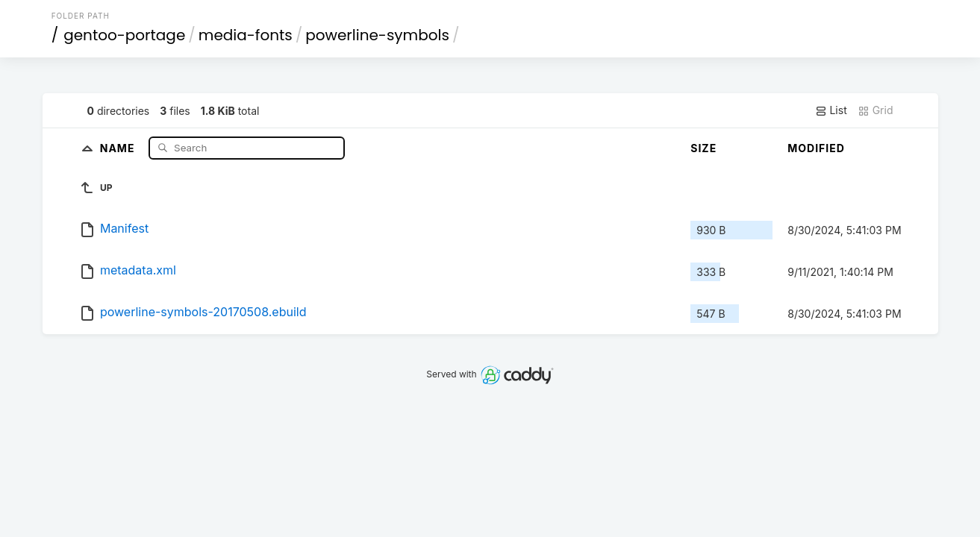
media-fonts (246, 35)
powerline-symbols (377, 35)
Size (703, 148)
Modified (816, 148)
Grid (876, 110)
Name (119, 147)
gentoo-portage (124, 35)
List (831, 110)
